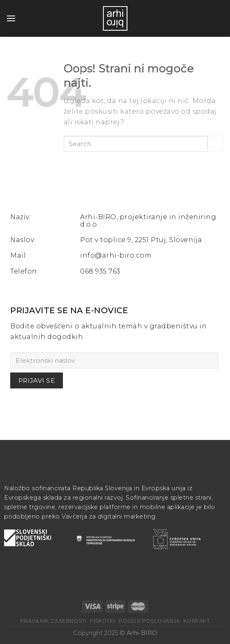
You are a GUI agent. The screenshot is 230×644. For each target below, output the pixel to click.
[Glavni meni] (11, 18)
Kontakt (197, 621)
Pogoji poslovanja (149, 621)
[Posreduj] (216, 144)
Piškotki (103, 621)
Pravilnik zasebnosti (53, 621)
